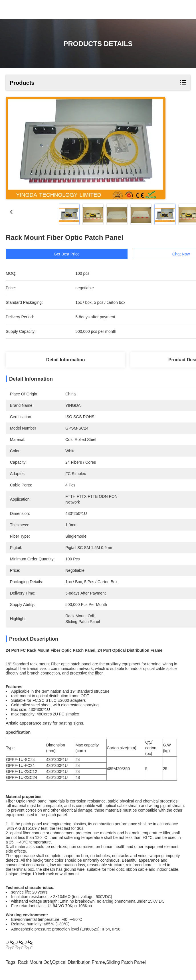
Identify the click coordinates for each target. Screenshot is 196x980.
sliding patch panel (126, 962)
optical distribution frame (79, 962)
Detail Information (66, 360)
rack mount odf (35, 962)
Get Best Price (78, 254)
